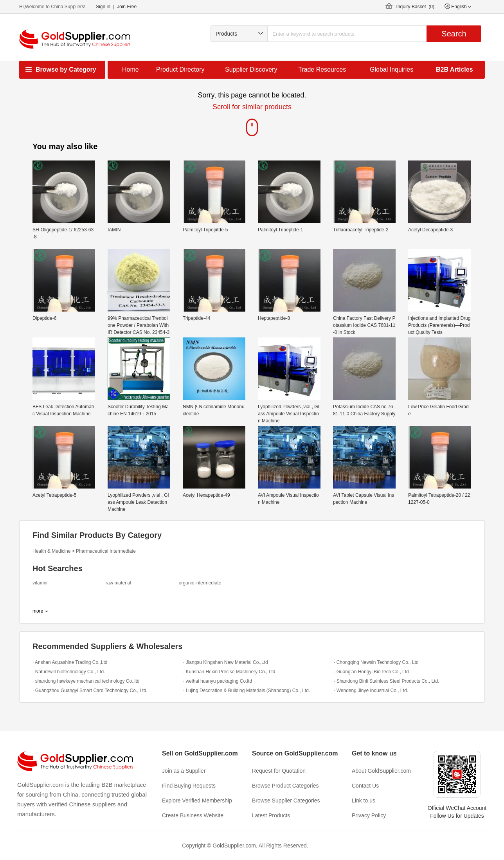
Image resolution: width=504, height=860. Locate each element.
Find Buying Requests (189, 786)
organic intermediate (200, 583)
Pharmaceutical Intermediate (106, 551)
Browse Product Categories (285, 786)
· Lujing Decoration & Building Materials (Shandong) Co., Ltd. (247, 691)
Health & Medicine (51, 551)
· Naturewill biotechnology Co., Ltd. (69, 672)
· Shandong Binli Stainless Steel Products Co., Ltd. (387, 681)
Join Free (127, 7)
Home (130, 69)
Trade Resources (322, 69)
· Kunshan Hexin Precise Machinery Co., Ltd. (230, 672)
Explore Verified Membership (197, 801)
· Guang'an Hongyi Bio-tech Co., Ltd (371, 672)
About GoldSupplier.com (381, 771)
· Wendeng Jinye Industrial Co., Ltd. (371, 691)
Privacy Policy (369, 815)
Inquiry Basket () (415, 7)
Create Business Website (193, 815)
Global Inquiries (391, 69)
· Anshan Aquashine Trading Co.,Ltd (70, 662)
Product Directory (180, 69)
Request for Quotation (279, 771)
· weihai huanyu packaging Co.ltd (218, 681)
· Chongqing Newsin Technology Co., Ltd (376, 662)
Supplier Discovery (251, 69)
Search (454, 34)
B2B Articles (454, 69)
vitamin (40, 583)
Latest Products (271, 815)
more (38, 611)
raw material (118, 583)
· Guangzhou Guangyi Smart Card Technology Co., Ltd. (90, 691)
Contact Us (365, 786)
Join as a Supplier (184, 771)
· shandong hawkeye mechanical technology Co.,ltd (86, 681)
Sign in (103, 7)
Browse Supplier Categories (286, 801)
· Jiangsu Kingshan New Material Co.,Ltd (226, 662)
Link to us (364, 801)
